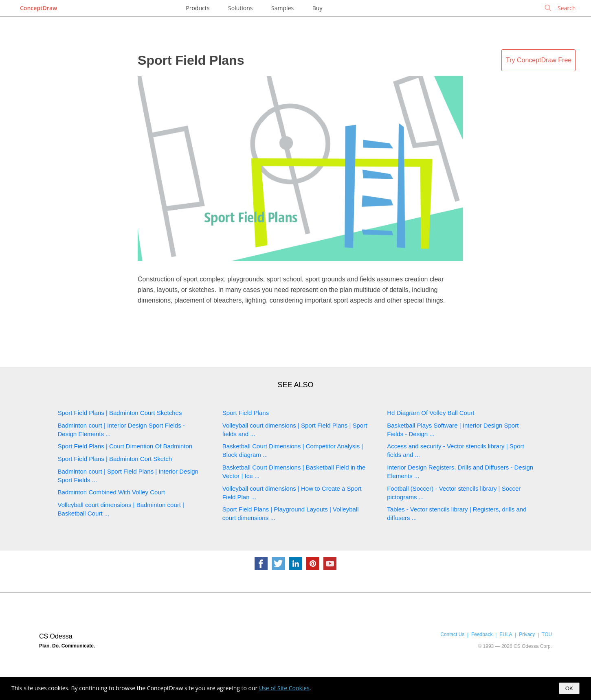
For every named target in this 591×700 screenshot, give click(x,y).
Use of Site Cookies (284, 688)
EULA (506, 634)
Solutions (240, 8)
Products (198, 8)
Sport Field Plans (191, 60)
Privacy (527, 634)
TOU (547, 634)
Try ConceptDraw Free (539, 60)
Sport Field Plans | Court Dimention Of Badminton (125, 446)
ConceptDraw (38, 8)
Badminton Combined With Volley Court (111, 492)
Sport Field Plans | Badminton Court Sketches (120, 413)
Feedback (482, 634)
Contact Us (452, 634)
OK (569, 688)
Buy (317, 8)
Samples (282, 8)
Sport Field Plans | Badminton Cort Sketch (115, 459)
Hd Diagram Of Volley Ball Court (431, 413)
